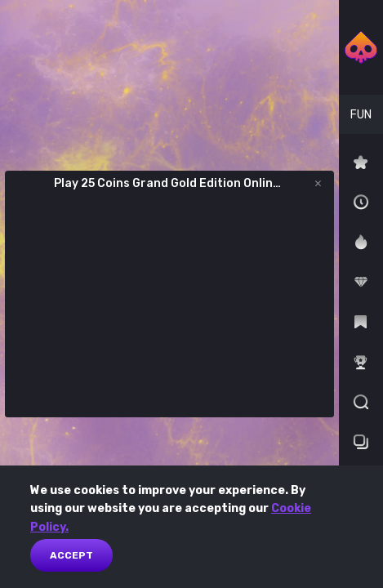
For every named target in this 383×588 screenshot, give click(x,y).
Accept (71, 555)
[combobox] (361, 114)
